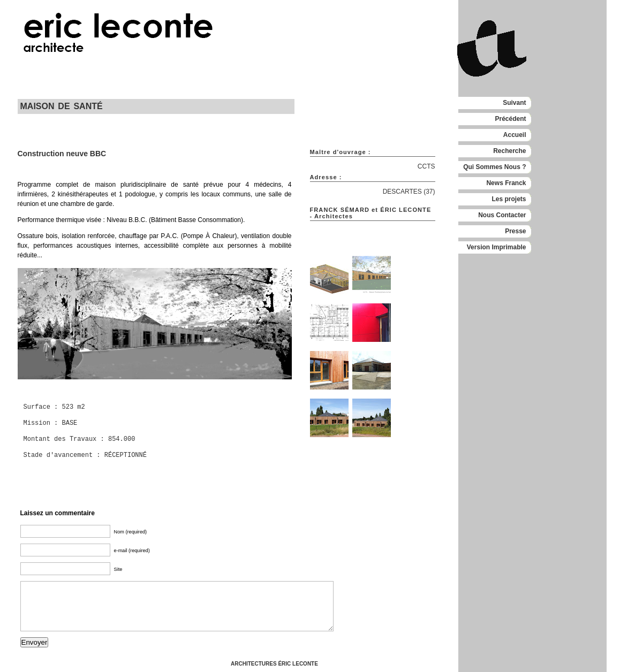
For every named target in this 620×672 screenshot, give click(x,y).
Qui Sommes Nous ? (494, 167)
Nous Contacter (502, 215)
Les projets (509, 199)
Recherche (509, 151)
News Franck (506, 183)
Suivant (514, 103)
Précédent (510, 119)
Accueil (515, 135)
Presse (515, 231)
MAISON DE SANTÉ (62, 106)
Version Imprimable (497, 247)
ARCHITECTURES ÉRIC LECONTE (274, 664)
